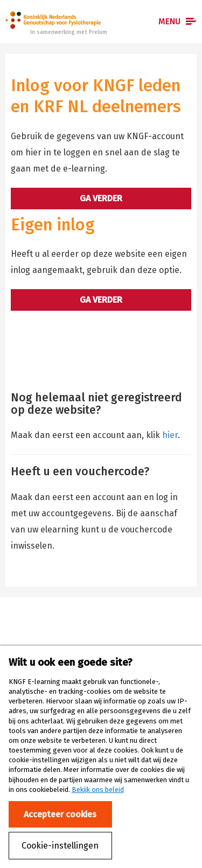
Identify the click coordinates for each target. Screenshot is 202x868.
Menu (169, 21)
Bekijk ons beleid (98, 790)
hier (170, 435)
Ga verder (101, 198)
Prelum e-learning (53, 20)
